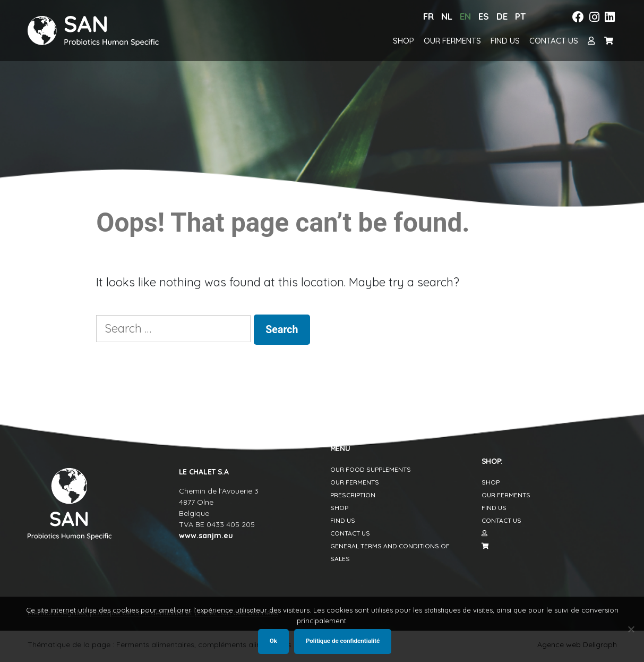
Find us (505, 41)
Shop (403, 41)
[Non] (631, 629)
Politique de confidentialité (343, 641)
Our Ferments (452, 41)
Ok (273, 641)
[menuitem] (428, 17)
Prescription (353, 495)
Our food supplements (371, 469)
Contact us (554, 41)
